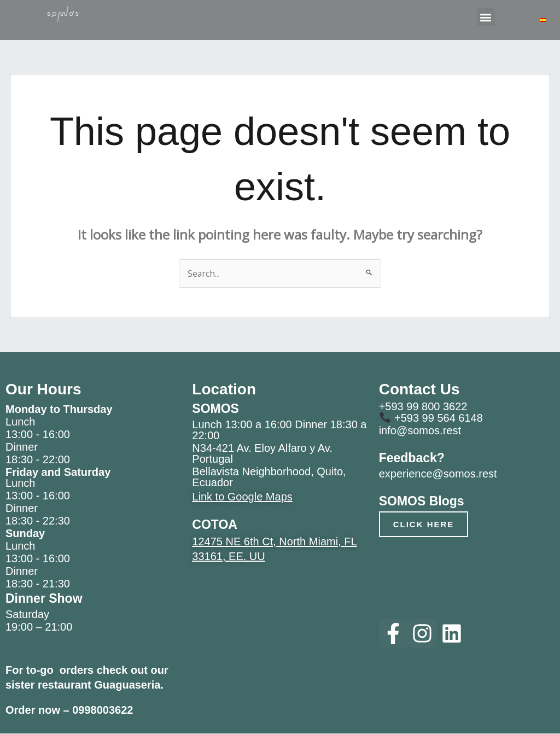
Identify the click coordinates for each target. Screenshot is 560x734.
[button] (486, 17)
